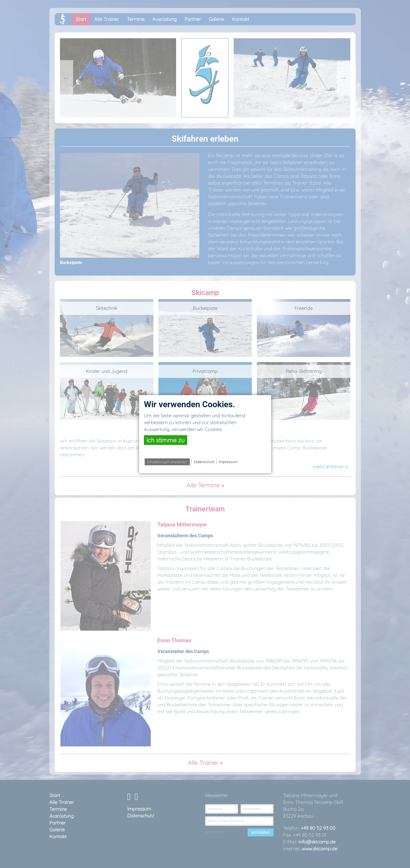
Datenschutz (204, 462)
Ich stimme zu (166, 440)
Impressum (228, 462)
